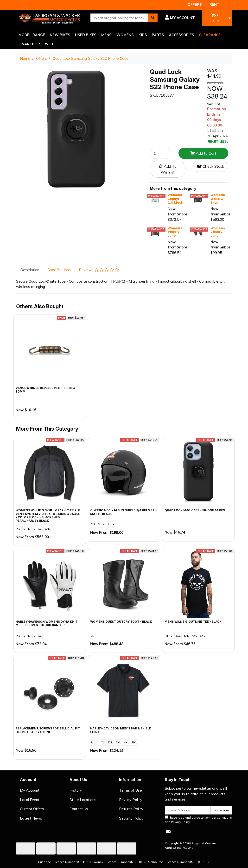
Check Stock (210, 166)
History (76, 790)
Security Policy (131, 818)
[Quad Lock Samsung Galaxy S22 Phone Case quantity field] (161, 153)
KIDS (143, 35)
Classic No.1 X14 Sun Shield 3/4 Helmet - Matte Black (124, 512)
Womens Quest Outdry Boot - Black (121, 622)
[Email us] (168, 831)
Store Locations (83, 800)
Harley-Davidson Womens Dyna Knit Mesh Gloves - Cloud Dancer (47, 623)
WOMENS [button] (125, 35)
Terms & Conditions (218, 818)
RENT (214, 4)
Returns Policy (131, 809)
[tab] (30, 270)
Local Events (31, 800)
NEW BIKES (60, 35)
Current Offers (32, 809)
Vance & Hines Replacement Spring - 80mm (46, 390)
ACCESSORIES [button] (181, 35)
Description (30, 270)
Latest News (31, 818)
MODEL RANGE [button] (32, 35)
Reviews (99, 270)
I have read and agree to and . (198, 820)
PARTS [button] (158, 35)
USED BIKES (86, 35)
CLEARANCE (210, 35)
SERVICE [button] (47, 44)
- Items (215, 18)
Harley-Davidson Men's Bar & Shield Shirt (121, 730)
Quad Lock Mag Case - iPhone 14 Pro (195, 510)
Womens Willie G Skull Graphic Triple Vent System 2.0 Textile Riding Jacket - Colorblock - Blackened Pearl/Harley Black (49, 515)
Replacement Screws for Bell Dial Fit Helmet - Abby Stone (48, 730)
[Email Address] (188, 810)
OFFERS (195, 4)
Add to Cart (203, 153)
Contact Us (79, 809)
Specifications (59, 270)
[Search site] (153, 18)
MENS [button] (106, 35)
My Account (30, 790)
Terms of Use (130, 790)
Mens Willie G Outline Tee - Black (193, 622)
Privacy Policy (131, 800)
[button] (180, 18)
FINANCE (26, 44)
